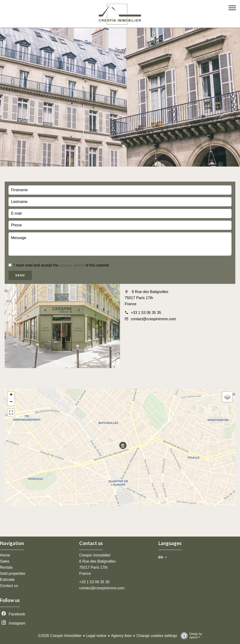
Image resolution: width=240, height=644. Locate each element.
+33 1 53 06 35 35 (146, 313)
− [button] (11, 402)
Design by (190, 636)
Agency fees (121, 636)
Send (20, 275)
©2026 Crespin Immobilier (60, 636)
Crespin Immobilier (95, 555)
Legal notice (96, 636)
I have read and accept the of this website (61, 265)
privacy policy (72, 265)
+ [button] (11, 395)
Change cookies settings (157, 636)
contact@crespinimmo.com (153, 319)
